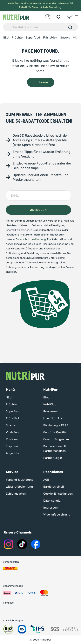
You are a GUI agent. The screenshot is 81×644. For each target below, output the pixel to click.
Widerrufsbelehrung (19, 487)
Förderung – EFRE (56, 425)
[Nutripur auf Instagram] (9, 544)
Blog (46, 397)
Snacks (65, 38)
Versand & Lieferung (20, 480)
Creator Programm (56, 439)
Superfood (33, 38)
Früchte (17, 38)
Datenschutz (52, 501)
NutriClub (50, 404)
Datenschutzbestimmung (31, 239)
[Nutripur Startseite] (25, 376)
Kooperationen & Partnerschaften (55, 449)
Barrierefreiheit (54, 487)
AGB (46, 480)
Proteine (12, 439)
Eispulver (12, 446)
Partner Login (53, 458)
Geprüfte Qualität (55, 432)
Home (41, 82)
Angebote (12, 453)
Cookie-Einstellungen (58, 494)
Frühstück (50, 38)
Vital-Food (13, 432)
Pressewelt (51, 411)
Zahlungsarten (16, 494)
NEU (6, 38)
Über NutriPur (53, 418)
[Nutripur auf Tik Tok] (22, 544)
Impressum (51, 508)
